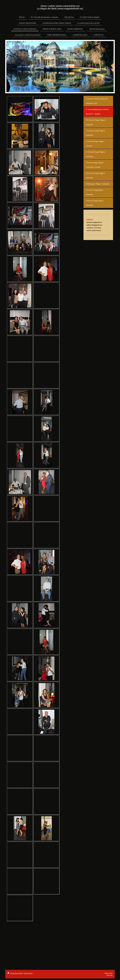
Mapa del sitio (28, 973)
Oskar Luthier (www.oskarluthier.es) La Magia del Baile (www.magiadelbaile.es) (60, 7)
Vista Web (109, 975)
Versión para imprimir (15, 973)
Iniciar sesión (108, 973)
